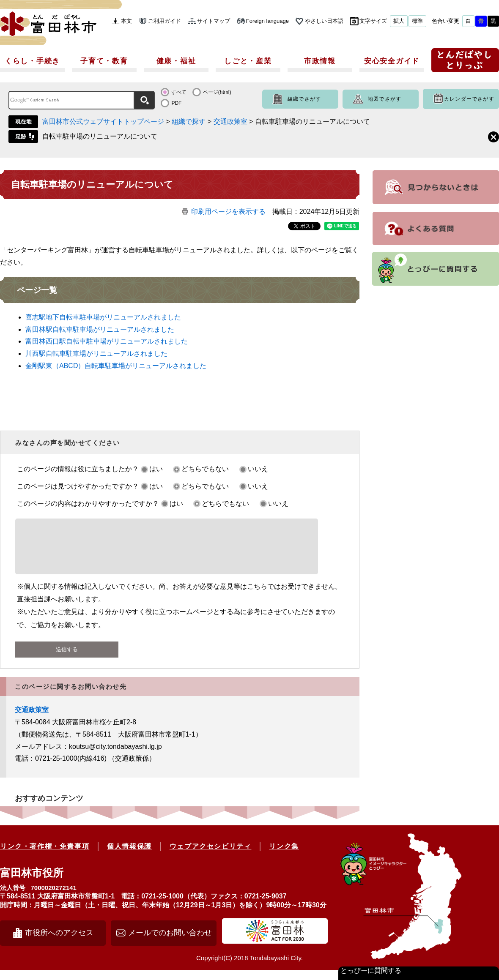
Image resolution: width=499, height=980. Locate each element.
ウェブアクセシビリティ (211, 856)
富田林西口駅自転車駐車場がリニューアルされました (107, 341)
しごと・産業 (248, 61)
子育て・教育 (104, 61)
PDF (176, 103)
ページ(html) (217, 92)
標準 (417, 21)
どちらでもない (205, 469)
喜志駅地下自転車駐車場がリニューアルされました (103, 317)
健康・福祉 (176, 61)
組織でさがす (304, 99)
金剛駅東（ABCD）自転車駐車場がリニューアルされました (116, 366)
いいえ (258, 469)
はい (156, 469)
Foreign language (267, 21)
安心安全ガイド (392, 61)
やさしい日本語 (324, 21)
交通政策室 (230, 121)
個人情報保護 (129, 856)
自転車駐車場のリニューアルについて (100, 136)
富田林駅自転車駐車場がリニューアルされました (100, 329)
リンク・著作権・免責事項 (45, 856)
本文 (126, 21)
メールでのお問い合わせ (170, 943)
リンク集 (284, 856)
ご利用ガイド (165, 21)
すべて (179, 92)
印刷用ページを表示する (228, 212)
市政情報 (320, 61)
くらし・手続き (32, 61)
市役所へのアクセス (59, 943)
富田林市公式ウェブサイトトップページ (103, 121)
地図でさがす (385, 99)
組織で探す (189, 121)
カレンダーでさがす (469, 99)
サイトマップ (214, 21)
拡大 (399, 21)
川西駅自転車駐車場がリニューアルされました (96, 354)
